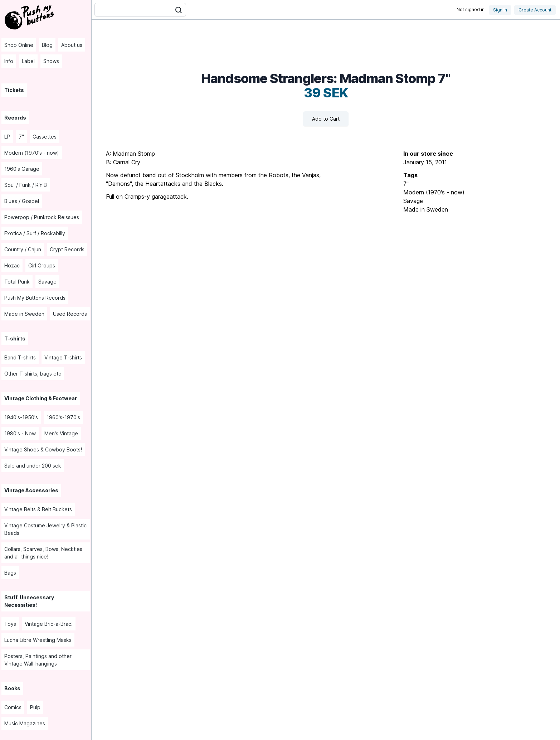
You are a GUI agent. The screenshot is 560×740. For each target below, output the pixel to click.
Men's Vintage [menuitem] (61, 433)
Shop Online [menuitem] (19, 45)
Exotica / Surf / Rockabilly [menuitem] (35, 233)
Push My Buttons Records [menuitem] (35, 298)
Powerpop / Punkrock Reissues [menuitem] (42, 217)
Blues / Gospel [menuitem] (22, 201)
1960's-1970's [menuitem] (63, 417)
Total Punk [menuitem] (17, 282)
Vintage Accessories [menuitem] (31, 490)
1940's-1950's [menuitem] (21, 417)
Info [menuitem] (9, 61)
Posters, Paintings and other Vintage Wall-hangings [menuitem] (38, 660)
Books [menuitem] (12, 688)
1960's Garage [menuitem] (22, 169)
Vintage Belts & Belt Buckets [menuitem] (38, 509)
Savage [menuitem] (47, 282)
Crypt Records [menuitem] (67, 249)
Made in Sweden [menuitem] (24, 314)
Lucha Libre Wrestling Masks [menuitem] (38, 640)
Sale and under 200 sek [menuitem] (33, 466)
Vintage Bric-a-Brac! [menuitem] (49, 624)
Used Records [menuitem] (70, 314)
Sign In (500, 10)
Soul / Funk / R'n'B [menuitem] (26, 185)
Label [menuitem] (28, 61)
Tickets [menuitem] (14, 90)
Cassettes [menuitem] (45, 137)
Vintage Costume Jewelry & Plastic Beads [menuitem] (45, 529)
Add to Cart (326, 119)
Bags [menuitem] (10, 573)
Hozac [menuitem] (12, 265)
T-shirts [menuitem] (15, 338)
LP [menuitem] (7, 137)
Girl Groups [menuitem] (42, 265)
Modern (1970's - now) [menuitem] (32, 153)
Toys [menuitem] (10, 624)
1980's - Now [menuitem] (20, 433)
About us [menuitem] (72, 45)
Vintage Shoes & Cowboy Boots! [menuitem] (43, 449)
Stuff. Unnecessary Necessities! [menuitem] (29, 601)
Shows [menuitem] (51, 61)
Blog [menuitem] (47, 45)
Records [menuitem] (15, 118)
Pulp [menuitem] (35, 707)
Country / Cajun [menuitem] (23, 249)
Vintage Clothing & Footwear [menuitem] (41, 398)
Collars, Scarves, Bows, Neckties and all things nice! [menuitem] (43, 553)
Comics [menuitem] (13, 707)
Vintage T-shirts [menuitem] (63, 357)
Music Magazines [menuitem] (25, 723)
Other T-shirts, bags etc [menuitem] (33, 374)
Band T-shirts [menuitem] (20, 357)
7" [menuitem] (21, 137)
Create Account (535, 10)
